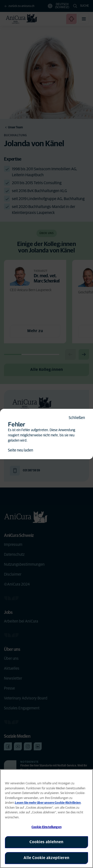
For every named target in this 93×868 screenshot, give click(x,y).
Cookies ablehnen (46, 842)
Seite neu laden (21, 450)
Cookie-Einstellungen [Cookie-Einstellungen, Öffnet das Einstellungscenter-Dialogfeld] (46, 827)
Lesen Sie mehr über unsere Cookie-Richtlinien (48, 803)
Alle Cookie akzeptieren (46, 858)
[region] (46, 819)
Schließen (77, 418)
